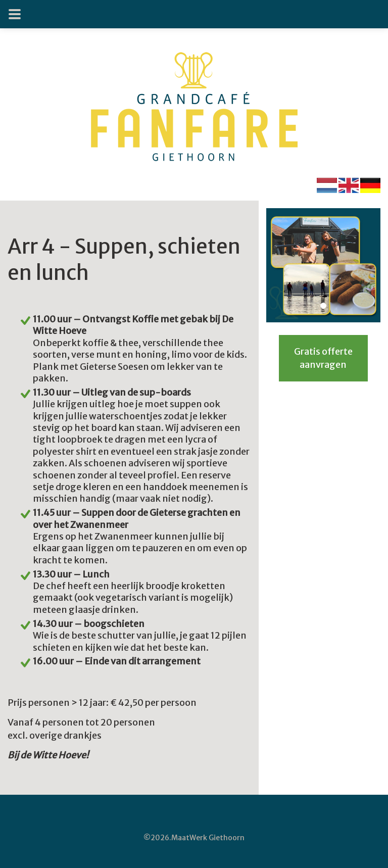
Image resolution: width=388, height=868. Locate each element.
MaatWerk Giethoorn (208, 838)
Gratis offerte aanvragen (323, 358)
